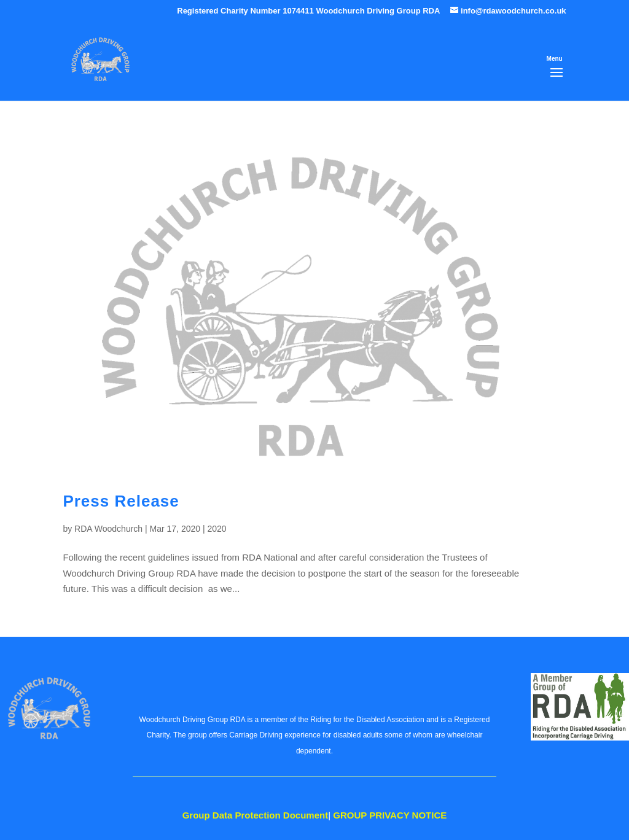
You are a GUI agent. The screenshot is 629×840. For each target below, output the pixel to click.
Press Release (121, 501)
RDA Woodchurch (108, 529)
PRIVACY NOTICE (390, 815)
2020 (217, 529)
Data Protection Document (256, 815)
